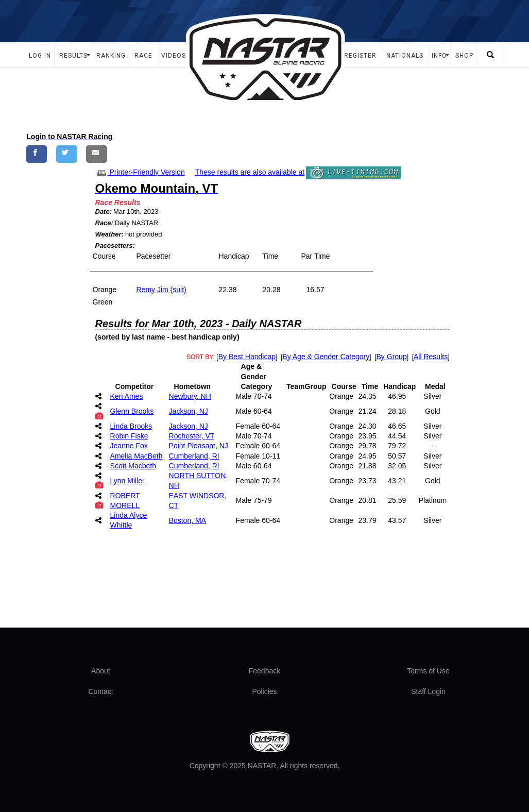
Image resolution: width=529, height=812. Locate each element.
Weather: (109, 234)
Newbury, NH (190, 396)
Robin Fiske (129, 436)
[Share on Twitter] (67, 154)
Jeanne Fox (129, 446)
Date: (104, 212)
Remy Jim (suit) (161, 290)
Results (73, 56)
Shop (464, 56)
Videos (174, 56)
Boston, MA (187, 520)
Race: (104, 223)
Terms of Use (428, 671)
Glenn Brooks (132, 411)
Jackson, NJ (189, 411)
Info (439, 56)
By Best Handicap (247, 357)
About (101, 671)
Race (143, 56)
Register (360, 56)
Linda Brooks (131, 426)
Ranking (111, 56)
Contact (100, 691)
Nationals (405, 56)
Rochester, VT (192, 436)
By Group (392, 357)
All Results (431, 357)
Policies (264, 691)
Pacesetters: (115, 246)
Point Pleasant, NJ (199, 446)
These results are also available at (250, 172)
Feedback (264, 671)
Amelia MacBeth (136, 456)
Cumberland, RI (194, 456)
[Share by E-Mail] (97, 154)
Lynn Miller (127, 481)
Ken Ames (127, 396)
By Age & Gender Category (326, 357)
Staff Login (428, 691)
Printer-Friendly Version (140, 172)
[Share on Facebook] (37, 154)
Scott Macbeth (133, 466)
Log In (40, 56)
